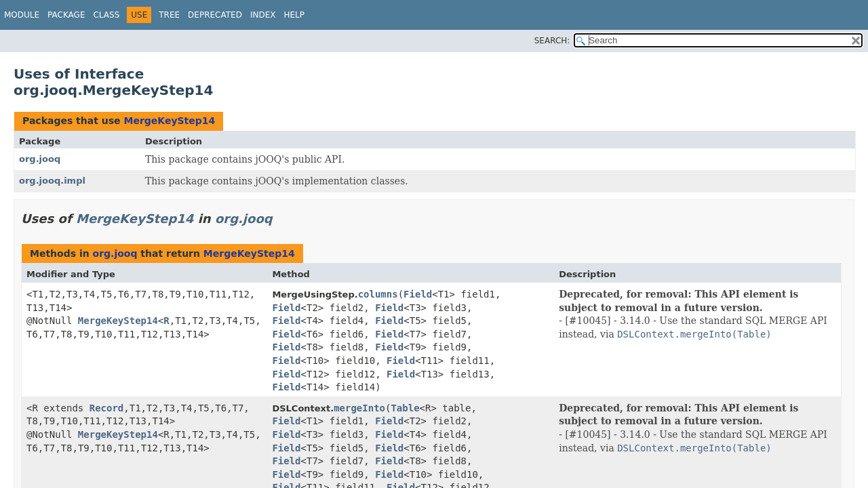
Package (66, 15)
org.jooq (40, 159)
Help (294, 15)
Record (107, 408)
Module (22, 15)
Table (405, 408)
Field (418, 294)
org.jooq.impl (52, 181)
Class (106, 15)
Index (263, 15)
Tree (169, 15)
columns (378, 294)
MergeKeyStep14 (169, 121)
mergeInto (359, 408)
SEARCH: (552, 41)
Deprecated (215, 15)
